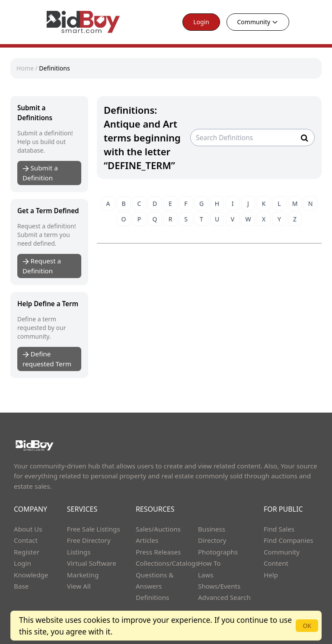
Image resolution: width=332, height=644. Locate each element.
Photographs (218, 552)
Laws (206, 575)
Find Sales (279, 529)
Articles (147, 540)
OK (307, 626)
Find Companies (289, 540)
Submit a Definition (40, 173)
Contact (26, 540)
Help (271, 575)
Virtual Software (92, 563)
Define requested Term (47, 359)
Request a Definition (42, 266)
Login (201, 22)
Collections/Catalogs (167, 563)
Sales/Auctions (158, 529)
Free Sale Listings (94, 529)
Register (27, 552)
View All (79, 586)
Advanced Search (224, 597)
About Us (28, 529)
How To (209, 563)
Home (25, 68)
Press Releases (158, 552)
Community (258, 22)
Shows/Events (219, 586)
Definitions (54, 68)
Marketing (83, 575)
